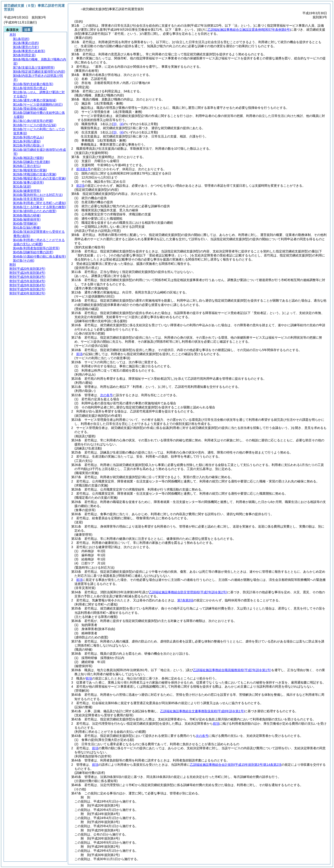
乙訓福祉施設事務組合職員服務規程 (232, 670)
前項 (79, 354)
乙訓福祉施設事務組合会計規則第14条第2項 (236, 765)
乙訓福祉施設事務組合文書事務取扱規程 (202, 711)
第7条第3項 (185, 600)
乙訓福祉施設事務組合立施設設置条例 (249, 30)
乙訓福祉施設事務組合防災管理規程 (188, 592)
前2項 (80, 186)
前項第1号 (83, 169)
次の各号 (106, 395)
